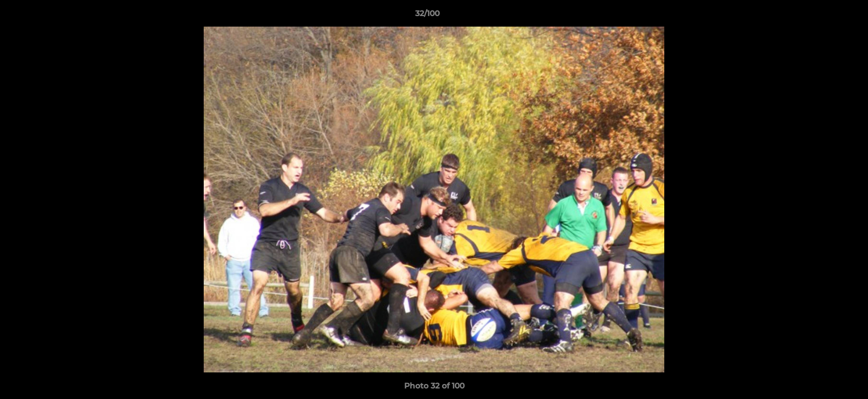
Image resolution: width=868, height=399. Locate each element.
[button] (821, 16)
